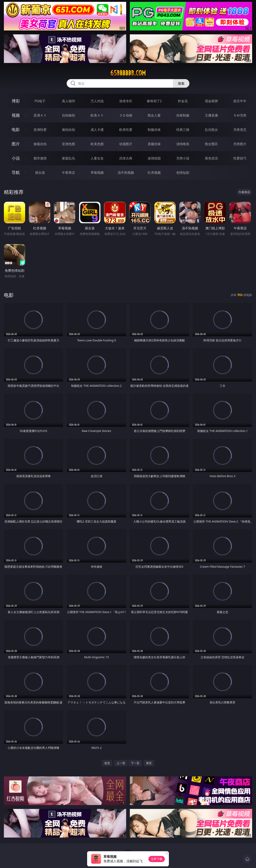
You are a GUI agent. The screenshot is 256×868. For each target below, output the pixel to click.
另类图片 (240, 144)
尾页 (149, 763)
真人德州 (68, 101)
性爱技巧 (240, 158)
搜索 (181, 83)
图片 (16, 144)
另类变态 (240, 130)
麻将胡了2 (154, 101)
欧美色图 (97, 144)
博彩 (16, 101)
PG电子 (40, 101)
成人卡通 (97, 130)
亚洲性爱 (40, 130)
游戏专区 (126, 101)
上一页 (121, 763)
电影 (16, 130)
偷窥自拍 (40, 144)
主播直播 (211, 115)
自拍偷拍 (68, 115)
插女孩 (40, 173)
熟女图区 (211, 144)
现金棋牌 (211, 101)
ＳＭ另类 (240, 115)
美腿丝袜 (154, 144)
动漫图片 (126, 144)
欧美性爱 (126, 130)
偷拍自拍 (68, 130)
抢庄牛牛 (240, 101)
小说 (16, 158)
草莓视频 (97, 173)
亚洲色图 (68, 144)
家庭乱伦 (68, 158)
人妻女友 (97, 158)
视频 (16, 115)
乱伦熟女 (211, 130)
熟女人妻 (154, 115)
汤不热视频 (126, 173)
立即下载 (157, 859)
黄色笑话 (211, 158)
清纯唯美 (183, 144)
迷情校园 (154, 158)
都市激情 (40, 158)
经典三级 (183, 130)
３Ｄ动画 (126, 115)
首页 (107, 763)
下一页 (135, 763)
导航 (16, 172)
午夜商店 (68, 173)
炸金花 (183, 101)
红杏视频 (154, 173)
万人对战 (97, 101)
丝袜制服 (183, 115)
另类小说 (183, 158)
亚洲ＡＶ (40, 115)
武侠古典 (126, 158)
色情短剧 (183, 173)
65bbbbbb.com (128, 73)
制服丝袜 (154, 130)
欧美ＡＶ (97, 115)
